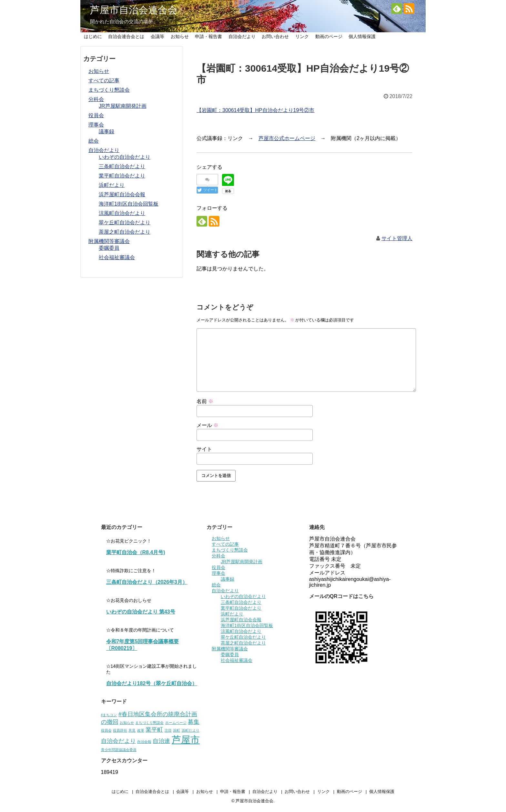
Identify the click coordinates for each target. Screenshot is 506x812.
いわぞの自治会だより (125, 157)
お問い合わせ (275, 36)
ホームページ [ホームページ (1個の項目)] (176, 723)
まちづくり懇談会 (109, 90)
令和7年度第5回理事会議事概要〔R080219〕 (143, 645)
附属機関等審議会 (109, 241)
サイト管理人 (397, 238)
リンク (302, 36)
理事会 (96, 125)
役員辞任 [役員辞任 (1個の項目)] (120, 730)
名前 (205, 401)
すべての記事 (104, 81)
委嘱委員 (109, 248)
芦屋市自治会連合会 (134, 10)
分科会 (96, 99)
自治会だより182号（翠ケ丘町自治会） (152, 683)
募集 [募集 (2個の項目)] (194, 722)
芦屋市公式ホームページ (287, 138)
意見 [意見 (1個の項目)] (132, 730)
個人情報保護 (362, 36)
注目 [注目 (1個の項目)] (168, 730)
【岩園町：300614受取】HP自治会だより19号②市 (255, 110)
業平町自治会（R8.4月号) (136, 552)
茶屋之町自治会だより (125, 232)
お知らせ (180, 36)
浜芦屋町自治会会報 (122, 194)
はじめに (93, 36)
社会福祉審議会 (117, 257)
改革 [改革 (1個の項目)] (141, 730)
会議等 (157, 36)
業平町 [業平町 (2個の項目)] (154, 730)
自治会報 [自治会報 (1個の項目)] (144, 742)
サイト (204, 449)
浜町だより (112, 185)
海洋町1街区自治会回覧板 (129, 204)
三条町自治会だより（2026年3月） (147, 582)
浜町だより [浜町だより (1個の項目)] (191, 730)
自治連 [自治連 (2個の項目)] (161, 741)
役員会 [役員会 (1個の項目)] (106, 730)
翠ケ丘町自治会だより (125, 223)
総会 (94, 141)
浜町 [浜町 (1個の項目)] (177, 730)
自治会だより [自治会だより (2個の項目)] (118, 741)
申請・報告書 (208, 36)
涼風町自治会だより (122, 213)
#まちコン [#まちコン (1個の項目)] (109, 715)
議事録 (106, 132)
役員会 (96, 115)
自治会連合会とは (126, 36)
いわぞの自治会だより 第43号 (141, 612)
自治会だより (242, 36)
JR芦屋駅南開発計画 (123, 106)
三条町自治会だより (122, 166)
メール (207, 425)
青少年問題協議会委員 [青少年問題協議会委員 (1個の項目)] (119, 750)
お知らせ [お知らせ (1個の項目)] (127, 723)
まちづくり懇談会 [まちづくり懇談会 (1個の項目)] (149, 723)
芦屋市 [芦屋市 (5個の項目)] (186, 740)
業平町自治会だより (122, 176)
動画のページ (329, 36)
